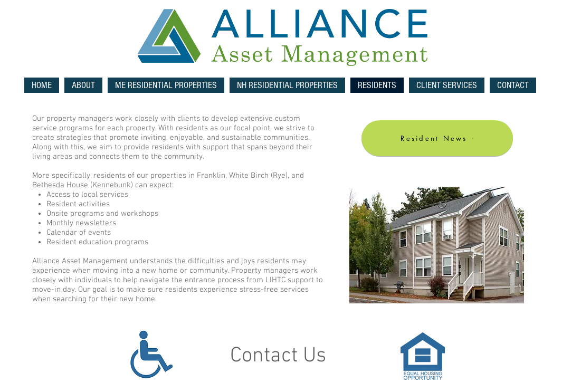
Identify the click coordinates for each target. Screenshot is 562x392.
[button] (166, 85)
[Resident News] (437, 138)
